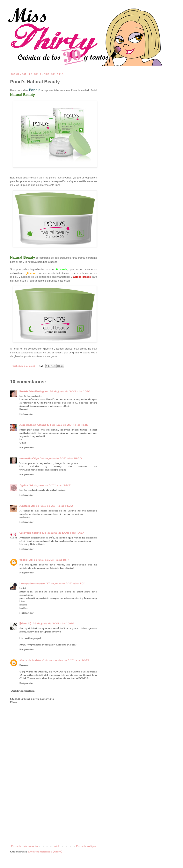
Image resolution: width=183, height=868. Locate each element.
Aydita (24, 485)
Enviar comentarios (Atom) (45, 852)
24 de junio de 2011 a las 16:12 (68, 425)
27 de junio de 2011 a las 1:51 (65, 583)
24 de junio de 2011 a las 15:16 (70, 391)
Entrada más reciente (24, 846)
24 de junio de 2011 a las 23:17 (50, 485)
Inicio (57, 846)
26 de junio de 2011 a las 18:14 (49, 560)
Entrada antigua (86, 846)
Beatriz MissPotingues (34, 391)
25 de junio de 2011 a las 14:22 (52, 506)
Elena (32, 366)
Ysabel (23, 560)
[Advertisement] (54, 816)
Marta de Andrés (30, 660)
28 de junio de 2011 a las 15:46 (53, 623)
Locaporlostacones (32, 583)
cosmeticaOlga (29, 458)
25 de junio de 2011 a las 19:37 (63, 533)
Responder (26, 414)
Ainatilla (25, 506)
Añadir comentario (23, 691)
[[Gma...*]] (25, 623)
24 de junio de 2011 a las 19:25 (61, 458)
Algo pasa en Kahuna (33, 425)
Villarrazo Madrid (30, 533)
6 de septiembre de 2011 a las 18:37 (66, 660)
